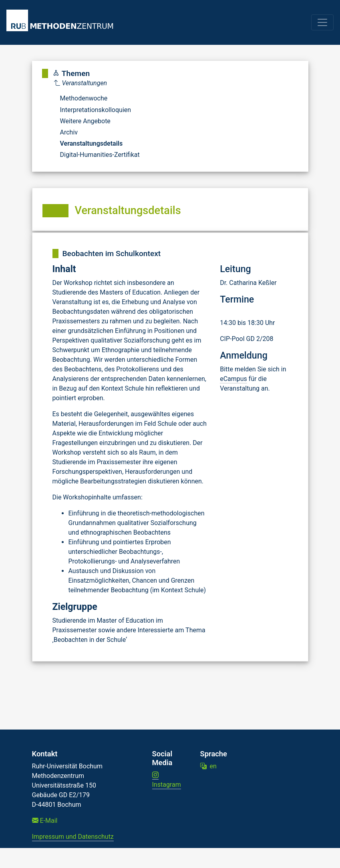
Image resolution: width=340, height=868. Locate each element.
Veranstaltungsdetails (92, 143)
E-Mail (45, 821)
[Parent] (97, 83)
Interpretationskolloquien (96, 110)
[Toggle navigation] (322, 22)
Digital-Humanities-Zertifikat (100, 155)
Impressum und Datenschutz (73, 837)
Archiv (69, 132)
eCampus (233, 379)
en (208, 766)
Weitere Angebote (85, 121)
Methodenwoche (84, 98)
